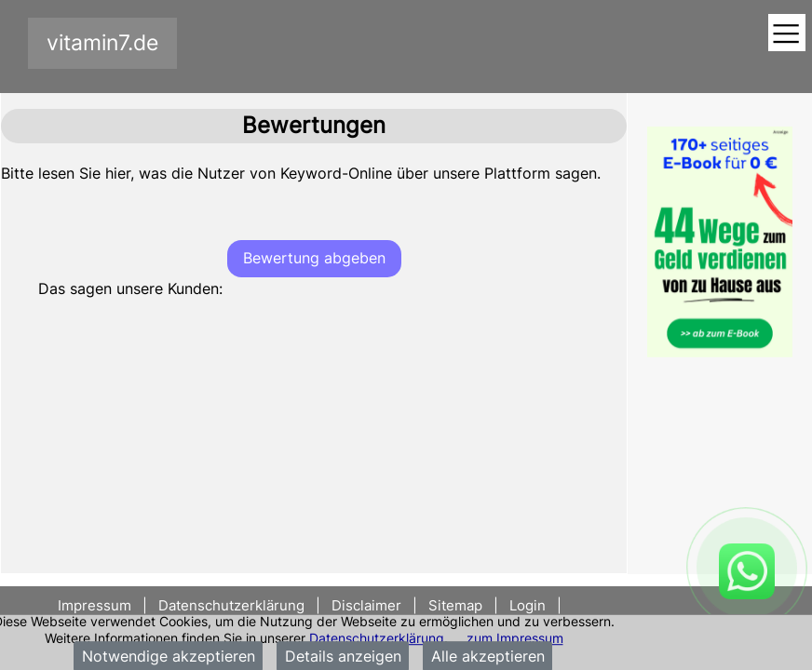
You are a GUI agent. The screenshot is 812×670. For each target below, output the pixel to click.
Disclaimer (366, 605)
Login (528, 605)
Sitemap (455, 605)
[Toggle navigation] (786, 34)
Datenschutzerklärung (377, 638)
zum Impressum (515, 638)
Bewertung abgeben (314, 258)
